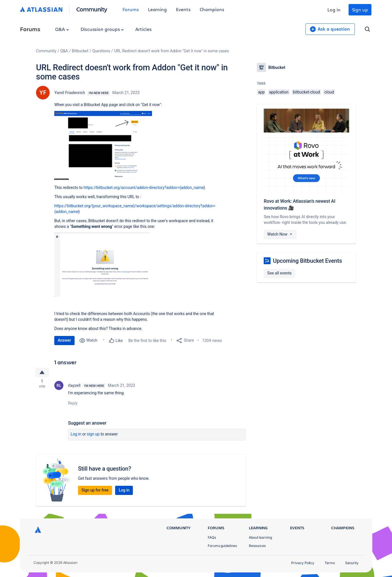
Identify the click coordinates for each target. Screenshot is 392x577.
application (279, 92)
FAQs (212, 537)
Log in (334, 10)
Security (352, 563)
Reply (73, 404)
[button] (103, 145)
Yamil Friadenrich (70, 93)
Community (92, 9)
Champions (212, 9)
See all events (279, 273)
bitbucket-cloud (306, 92)
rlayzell (74, 386)
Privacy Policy (303, 563)
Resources (257, 546)
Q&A (62, 29)
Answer (64, 340)
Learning (157, 9)
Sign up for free (95, 491)
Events (183, 9)
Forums (131, 9)
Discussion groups (102, 29)
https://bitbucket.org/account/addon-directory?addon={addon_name (144, 188)
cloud (329, 92)
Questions (101, 51)
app (261, 92)
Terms (330, 563)
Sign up (360, 10)
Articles (143, 29)
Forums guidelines (222, 546)
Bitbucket (80, 51)
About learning (260, 537)
